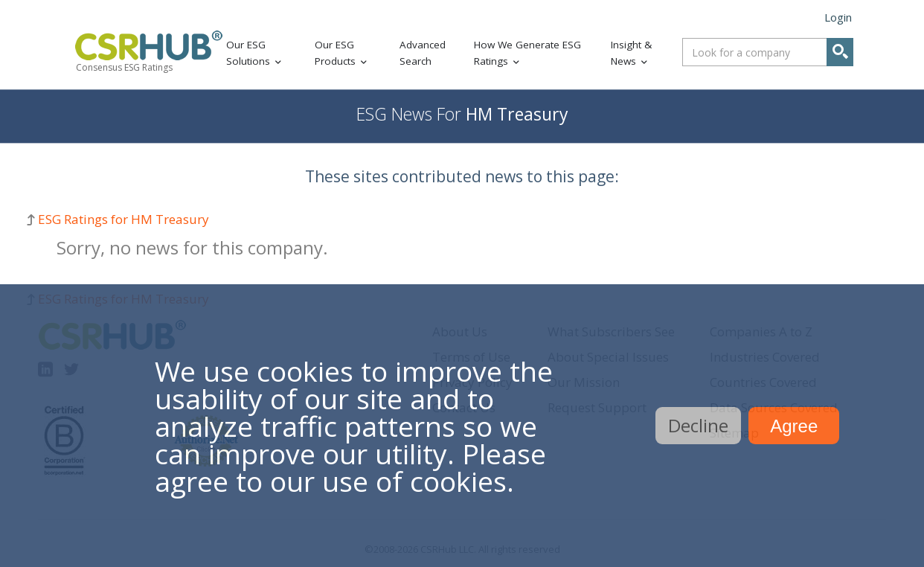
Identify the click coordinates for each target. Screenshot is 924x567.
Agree (794, 426)
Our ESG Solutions (248, 53)
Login (838, 17)
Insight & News (631, 53)
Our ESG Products (335, 53)
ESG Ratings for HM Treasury (123, 219)
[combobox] (768, 52)
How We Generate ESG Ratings (527, 53)
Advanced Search (423, 53)
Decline (698, 425)
